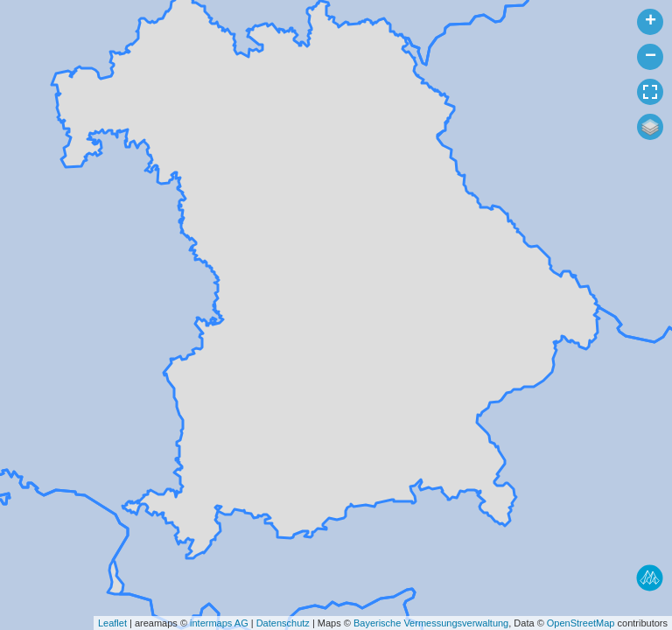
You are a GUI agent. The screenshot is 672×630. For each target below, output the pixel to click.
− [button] (651, 57)
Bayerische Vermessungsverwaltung (431, 623)
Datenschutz (283, 623)
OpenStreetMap (581, 623)
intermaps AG (219, 623)
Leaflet (112, 623)
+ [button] (651, 22)
